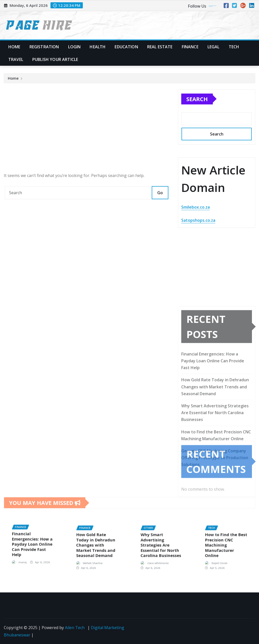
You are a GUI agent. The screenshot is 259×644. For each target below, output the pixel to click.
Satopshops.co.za (198, 220)
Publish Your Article (55, 59)
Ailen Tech (75, 628)
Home (14, 47)
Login (74, 47)
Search (197, 99)
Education (126, 47)
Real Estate (160, 47)
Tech (234, 47)
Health (98, 47)
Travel (16, 59)
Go (160, 193)
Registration (44, 47)
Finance (190, 47)
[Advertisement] (89, 129)
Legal (214, 47)
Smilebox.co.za (196, 208)
